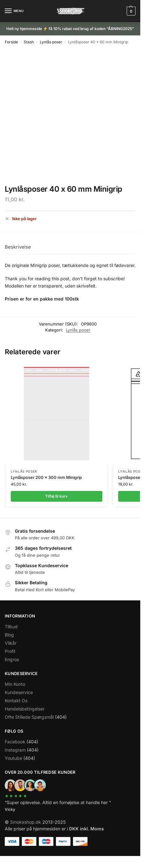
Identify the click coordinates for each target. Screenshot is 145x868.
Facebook (15, 742)
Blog (9, 635)
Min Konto (15, 684)
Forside (11, 42)
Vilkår (11, 643)
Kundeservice (19, 692)
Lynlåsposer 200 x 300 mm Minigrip (46, 477)
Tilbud (11, 626)
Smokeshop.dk (26, 822)
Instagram (15, 750)
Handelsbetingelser (25, 709)
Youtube (13, 758)
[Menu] (14, 11)
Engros (12, 659)
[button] (130, 11)
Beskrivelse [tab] (18, 247)
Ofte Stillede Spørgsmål (29, 717)
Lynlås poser (51, 42)
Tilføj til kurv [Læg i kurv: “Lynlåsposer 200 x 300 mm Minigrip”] (56, 496)
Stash (29, 42)
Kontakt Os (16, 701)
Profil (10, 651)
